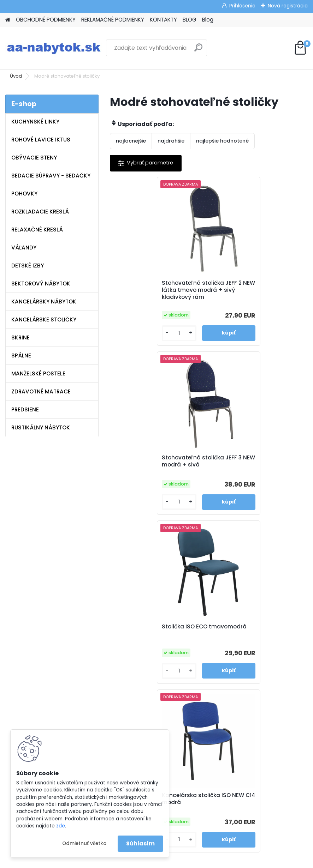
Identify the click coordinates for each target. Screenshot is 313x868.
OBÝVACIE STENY (34, 158)
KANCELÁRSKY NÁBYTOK (44, 302)
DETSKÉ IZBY (28, 266)
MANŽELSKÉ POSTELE (38, 373)
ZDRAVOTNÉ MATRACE (41, 391)
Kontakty (109, 646)
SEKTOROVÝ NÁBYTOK (41, 284)
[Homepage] (8, 20)
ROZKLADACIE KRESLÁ (40, 212)
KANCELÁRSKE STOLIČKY (44, 320)
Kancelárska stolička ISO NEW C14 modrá (257, 461)
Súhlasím (140, 843)
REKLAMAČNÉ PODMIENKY (113, 20)
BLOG (190, 20)
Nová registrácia (288, 6)
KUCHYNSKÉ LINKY (35, 122)
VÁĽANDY (24, 248)
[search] (198, 50)
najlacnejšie (131, 141)
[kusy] (133, 333)
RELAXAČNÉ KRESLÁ (37, 230)
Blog (208, 20)
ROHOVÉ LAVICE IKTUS (41, 140)
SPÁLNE (21, 355)
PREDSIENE (25, 409)
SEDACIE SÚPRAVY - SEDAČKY (51, 176)
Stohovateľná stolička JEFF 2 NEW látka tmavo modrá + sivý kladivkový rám (158, 290)
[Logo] (54, 48)
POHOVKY (24, 194)
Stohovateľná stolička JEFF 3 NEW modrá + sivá (256, 288)
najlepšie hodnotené (222, 141)
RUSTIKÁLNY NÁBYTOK (41, 427)
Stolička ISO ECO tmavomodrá (140, 461)
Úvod (16, 76)
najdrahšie (171, 141)
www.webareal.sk (185, 861)
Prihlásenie (242, 6)
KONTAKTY (163, 20)
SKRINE (20, 337)
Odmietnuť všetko (84, 843)
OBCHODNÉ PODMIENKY (46, 20)
